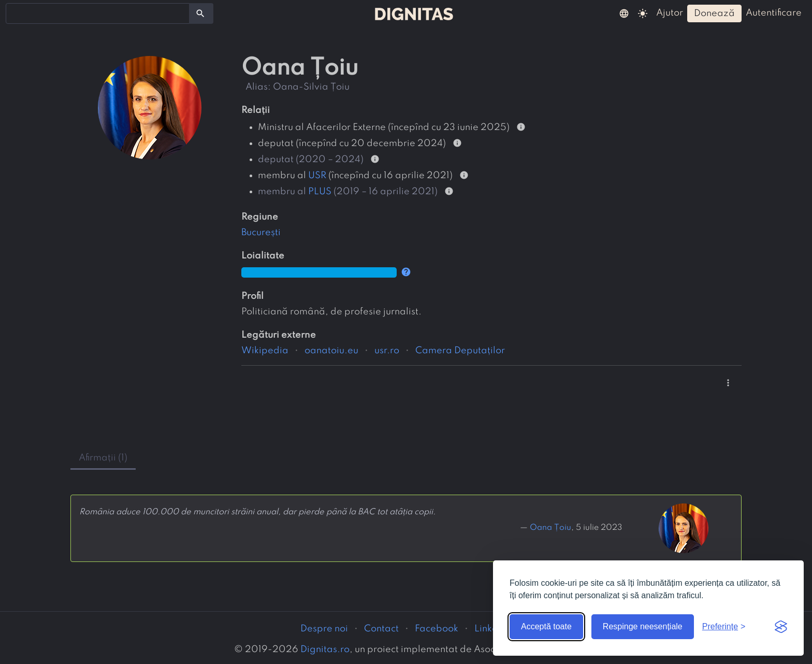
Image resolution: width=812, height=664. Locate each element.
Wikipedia (265, 351)
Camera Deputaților (460, 351)
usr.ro (387, 351)
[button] (624, 13)
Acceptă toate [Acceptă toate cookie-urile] (546, 626)
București (261, 233)
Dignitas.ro (325, 649)
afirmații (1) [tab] (103, 458)
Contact (381, 629)
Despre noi (324, 629)
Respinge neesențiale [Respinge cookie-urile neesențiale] (643, 626)
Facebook (437, 629)
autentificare (774, 13)
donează (714, 13)
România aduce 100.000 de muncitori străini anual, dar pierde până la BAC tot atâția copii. (257, 512)
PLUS (320, 192)
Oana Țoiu (550, 528)
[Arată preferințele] (724, 627)
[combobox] (98, 13)
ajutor (670, 13)
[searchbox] (16, 13)
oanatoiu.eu (331, 351)
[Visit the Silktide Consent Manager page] (781, 627)
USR (317, 176)
